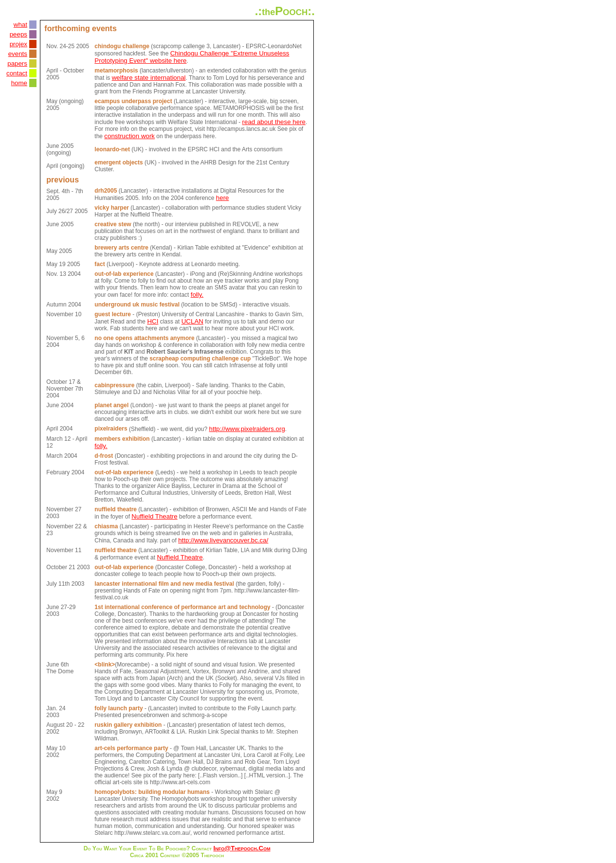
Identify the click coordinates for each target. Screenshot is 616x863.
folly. (197, 295)
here (223, 198)
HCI (153, 321)
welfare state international (149, 78)
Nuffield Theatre (154, 516)
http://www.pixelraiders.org (247, 429)
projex (18, 44)
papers (17, 63)
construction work (129, 136)
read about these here (274, 122)
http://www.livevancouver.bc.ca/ (223, 540)
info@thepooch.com (242, 848)
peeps (18, 34)
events (18, 54)
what (20, 25)
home (19, 83)
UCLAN (192, 321)
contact (17, 73)
